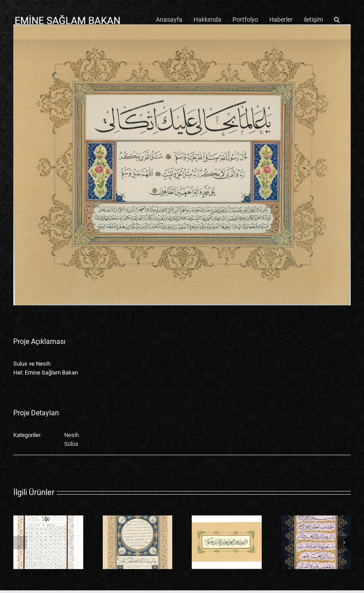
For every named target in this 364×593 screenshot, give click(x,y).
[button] (337, 19)
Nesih (72, 435)
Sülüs (71, 444)
